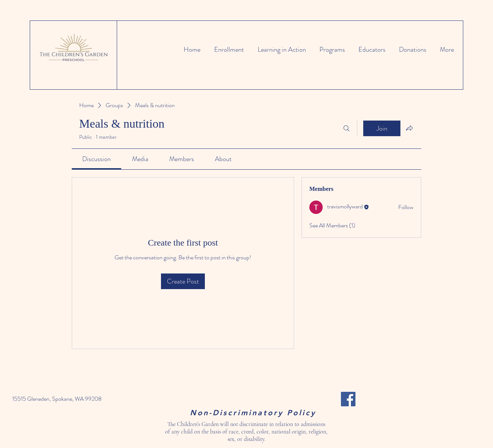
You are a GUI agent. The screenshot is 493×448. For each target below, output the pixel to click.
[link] (96, 159)
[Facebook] (348, 399)
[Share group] (409, 128)
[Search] (347, 128)
